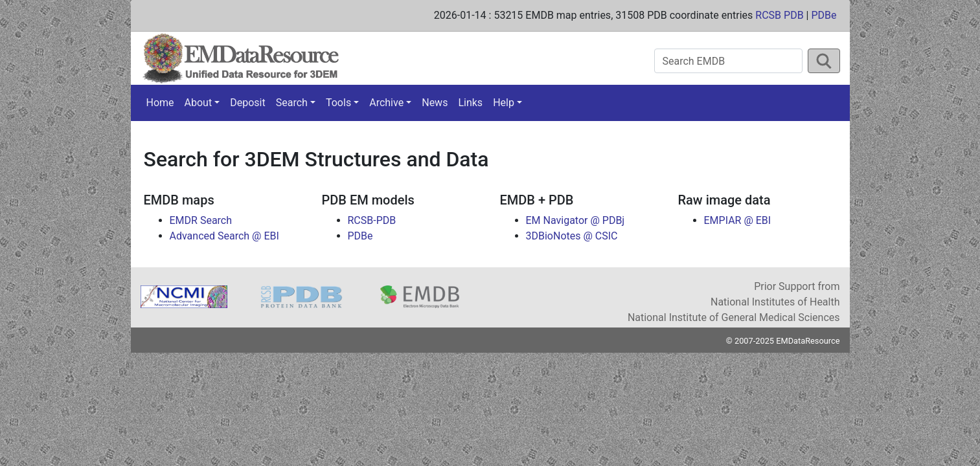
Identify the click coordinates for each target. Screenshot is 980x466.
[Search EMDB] (728, 61)
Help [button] (504, 103)
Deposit (247, 103)
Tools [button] (338, 103)
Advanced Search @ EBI (224, 236)
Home (160, 103)
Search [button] (292, 103)
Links (470, 103)
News (435, 103)
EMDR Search (201, 220)
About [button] (199, 103)
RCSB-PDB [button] (372, 220)
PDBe (824, 15)
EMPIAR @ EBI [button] (738, 220)
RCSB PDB (779, 15)
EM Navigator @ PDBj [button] (575, 220)
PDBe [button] (360, 236)
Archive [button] (386, 103)
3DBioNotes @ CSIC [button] (572, 236)
